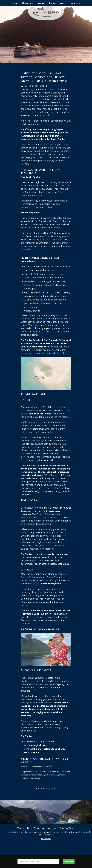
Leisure (41, 3)
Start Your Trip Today (46, 788)
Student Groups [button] (57, 3)
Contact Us (75, 3)
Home (15, 3)
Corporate (27, 3)
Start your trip (69, 862)
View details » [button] (46, 839)
